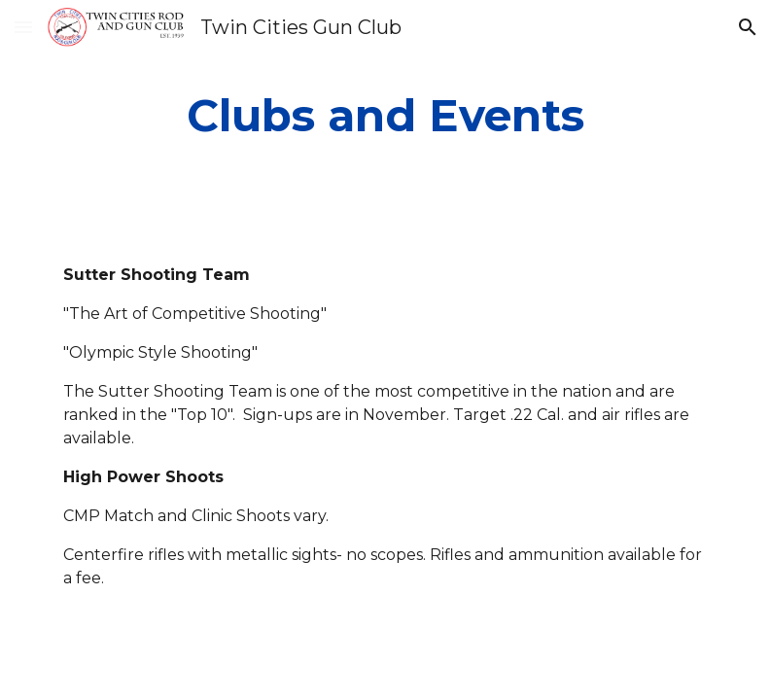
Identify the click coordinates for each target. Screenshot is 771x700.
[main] (386, 116)
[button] (23, 27)
